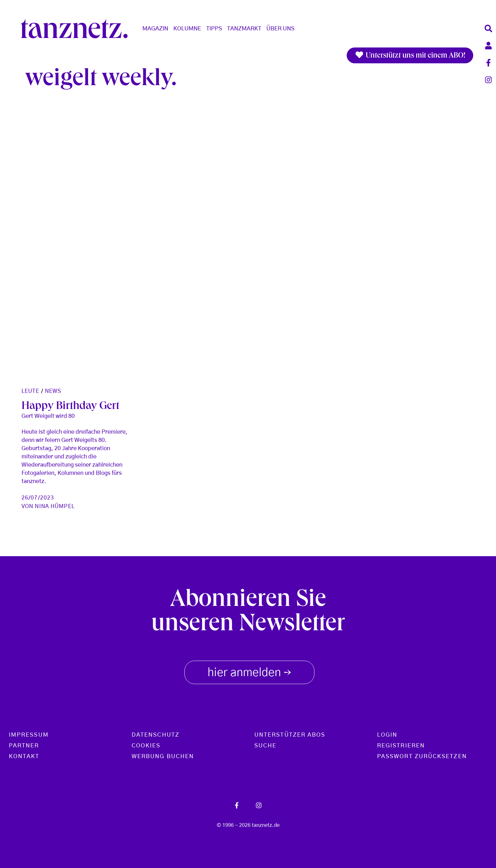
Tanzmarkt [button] (244, 29)
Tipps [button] (214, 29)
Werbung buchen (163, 757)
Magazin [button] (155, 29)
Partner (24, 746)
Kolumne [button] (187, 29)
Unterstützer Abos (290, 735)
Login (387, 735)
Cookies (146, 746)
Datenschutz (155, 735)
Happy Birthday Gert (70, 407)
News (53, 391)
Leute (31, 391)
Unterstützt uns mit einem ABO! (410, 55)
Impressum (29, 735)
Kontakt (24, 757)
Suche (265, 746)
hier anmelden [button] (249, 671)
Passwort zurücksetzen (422, 757)
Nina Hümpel (55, 506)
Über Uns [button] (280, 29)
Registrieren (401, 746)
